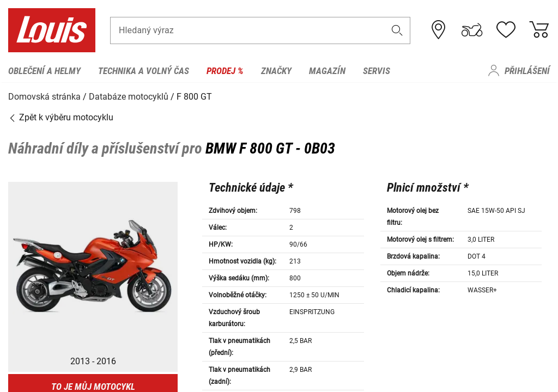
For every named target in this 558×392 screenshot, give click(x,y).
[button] (397, 31)
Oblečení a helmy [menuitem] (44, 71)
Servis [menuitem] (377, 71)
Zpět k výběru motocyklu (61, 117)
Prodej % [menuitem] (225, 71)
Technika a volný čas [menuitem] (144, 71)
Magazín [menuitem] (327, 71)
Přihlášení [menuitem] (527, 71)
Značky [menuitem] (276, 71)
